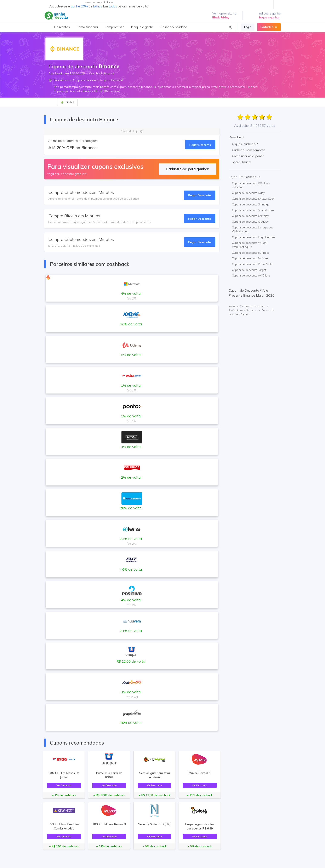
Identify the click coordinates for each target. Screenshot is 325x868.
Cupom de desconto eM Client (251, 275)
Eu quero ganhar (269, 17)
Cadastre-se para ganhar (187, 169)
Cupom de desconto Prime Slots (252, 264)
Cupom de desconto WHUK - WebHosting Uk (250, 245)
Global (67, 102)
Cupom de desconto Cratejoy (250, 216)
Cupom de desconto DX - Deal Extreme (251, 185)
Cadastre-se (269, 27)
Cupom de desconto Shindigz (251, 204)
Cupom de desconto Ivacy (248, 193)
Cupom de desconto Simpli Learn (253, 210)
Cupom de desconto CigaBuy (250, 222)
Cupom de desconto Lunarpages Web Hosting (253, 229)
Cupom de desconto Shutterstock (253, 199)
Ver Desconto (64, 785)
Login (248, 27)
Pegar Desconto (200, 145)
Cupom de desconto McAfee (250, 258)
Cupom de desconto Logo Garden (253, 237)
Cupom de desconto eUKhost (250, 253)
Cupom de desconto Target (249, 270)
